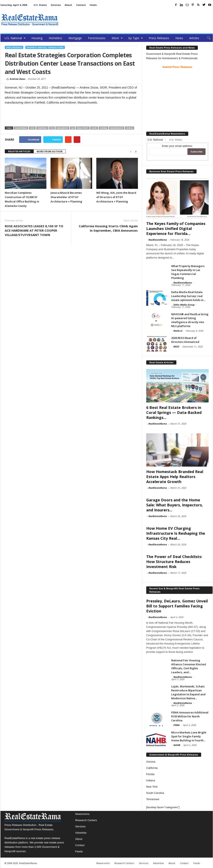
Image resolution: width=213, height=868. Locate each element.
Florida (150, 774)
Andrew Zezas (17, 79)
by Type (136, 38)
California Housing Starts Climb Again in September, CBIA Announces (108, 228)
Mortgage (75, 38)
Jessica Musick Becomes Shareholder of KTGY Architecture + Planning (66, 197)
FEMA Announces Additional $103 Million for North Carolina (190, 716)
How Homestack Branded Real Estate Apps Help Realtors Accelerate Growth (175, 477)
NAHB (177, 745)
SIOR (94, 128)
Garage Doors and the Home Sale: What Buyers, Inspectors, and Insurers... (175, 505)
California (21, 128)
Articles (194, 38)
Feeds (93, 5)
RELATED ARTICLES (19, 151)
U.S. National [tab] (155, 140)
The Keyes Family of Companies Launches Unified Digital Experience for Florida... (176, 229)
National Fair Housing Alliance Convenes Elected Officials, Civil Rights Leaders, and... (189, 666)
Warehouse (117, 128)
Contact (81, 5)
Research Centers (86, 820)
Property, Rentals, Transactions (45, 47)
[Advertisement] (137, 20)
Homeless (55, 38)
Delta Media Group (184, 305)
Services (56, 5)
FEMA (176, 725)
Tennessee (153, 799)
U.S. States (40, 5)
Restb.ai (178, 331)
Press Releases (159, 38)
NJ (72, 128)
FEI (52, 128)
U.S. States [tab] (176, 140)
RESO (176, 347)
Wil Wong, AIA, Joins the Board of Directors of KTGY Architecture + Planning (116, 197)
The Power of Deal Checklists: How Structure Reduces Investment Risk (174, 562)
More (117, 38)
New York (152, 787)
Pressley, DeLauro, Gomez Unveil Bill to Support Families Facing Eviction (177, 606)
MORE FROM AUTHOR (50, 151)
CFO (32, 128)
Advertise (81, 833)
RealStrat (83, 128)
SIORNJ (103, 128)
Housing (37, 38)
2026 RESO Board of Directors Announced (185, 340)
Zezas (129, 128)
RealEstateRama (158, 240)
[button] (207, 38)
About (68, 5)
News (179, 38)
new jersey (62, 128)
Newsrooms (82, 814)
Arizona (151, 762)
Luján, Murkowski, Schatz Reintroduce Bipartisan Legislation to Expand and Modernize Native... (188, 692)
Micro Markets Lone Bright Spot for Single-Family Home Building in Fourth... (189, 736)
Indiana (151, 780)
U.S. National (15, 38)
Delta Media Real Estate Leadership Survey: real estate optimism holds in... (188, 296)
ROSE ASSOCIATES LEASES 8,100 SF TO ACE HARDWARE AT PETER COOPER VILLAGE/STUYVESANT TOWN (34, 230)
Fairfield (42, 128)
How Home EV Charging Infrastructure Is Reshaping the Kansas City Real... (176, 533)
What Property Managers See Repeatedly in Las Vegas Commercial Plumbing (188, 272)
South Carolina (155, 793)
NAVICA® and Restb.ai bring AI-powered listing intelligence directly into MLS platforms (190, 320)
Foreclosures (97, 38)
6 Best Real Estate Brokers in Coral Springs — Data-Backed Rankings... (174, 412)
